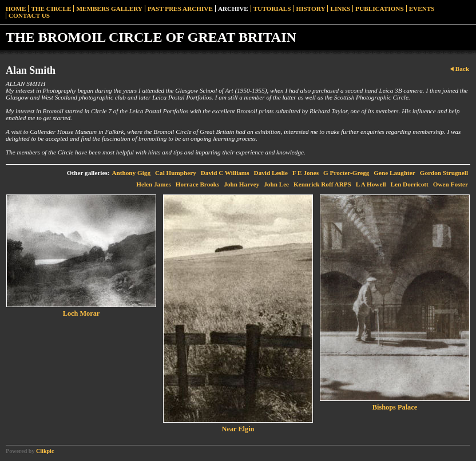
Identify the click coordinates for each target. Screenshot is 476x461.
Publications (379, 9)
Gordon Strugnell (444, 173)
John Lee (276, 184)
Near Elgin (238, 429)
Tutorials (272, 9)
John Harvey (241, 184)
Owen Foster (451, 184)
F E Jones (306, 173)
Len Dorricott (410, 184)
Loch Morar (82, 313)
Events (422, 9)
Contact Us (29, 15)
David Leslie (271, 173)
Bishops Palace (395, 407)
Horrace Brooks (198, 184)
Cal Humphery (176, 173)
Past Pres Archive (180, 9)
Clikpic (45, 451)
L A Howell (371, 184)
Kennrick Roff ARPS (322, 184)
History (310, 9)
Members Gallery (109, 9)
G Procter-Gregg (346, 173)
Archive (233, 9)
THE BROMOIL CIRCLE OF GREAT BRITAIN (151, 37)
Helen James (154, 184)
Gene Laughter (394, 173)
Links (340, 9)
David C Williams (225, 173)
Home (16, 9)
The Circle (51, 9)
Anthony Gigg (131, 173)
